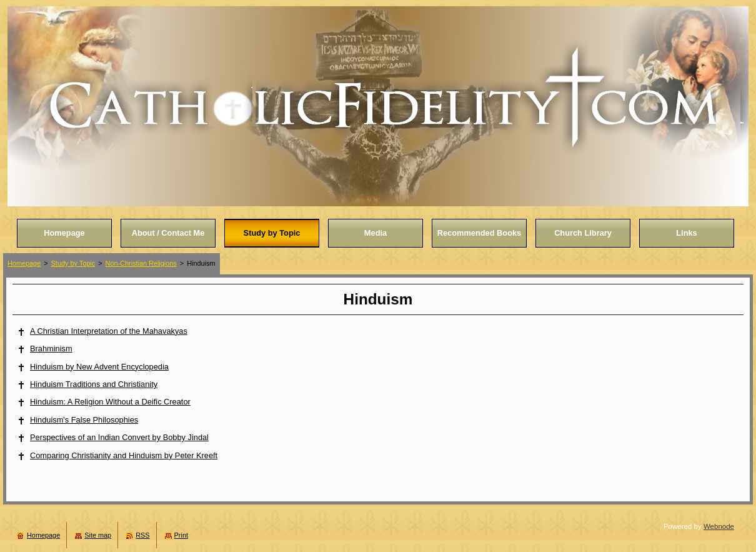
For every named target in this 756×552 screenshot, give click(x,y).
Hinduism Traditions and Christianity (94, 384)
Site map (98, 535)
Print (181, 535)
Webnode (719, 526)
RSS (142, 535)
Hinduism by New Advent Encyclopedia (99, 367)
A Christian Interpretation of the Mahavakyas (109, 331)
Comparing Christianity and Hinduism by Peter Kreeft (124, 455)
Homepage (24, 263)
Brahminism (51, 349)
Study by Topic (73, 263)
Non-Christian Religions (141, 263)
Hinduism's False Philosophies (84, 420)
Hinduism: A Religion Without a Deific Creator (110, 402)
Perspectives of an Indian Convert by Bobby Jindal (119, 437)
